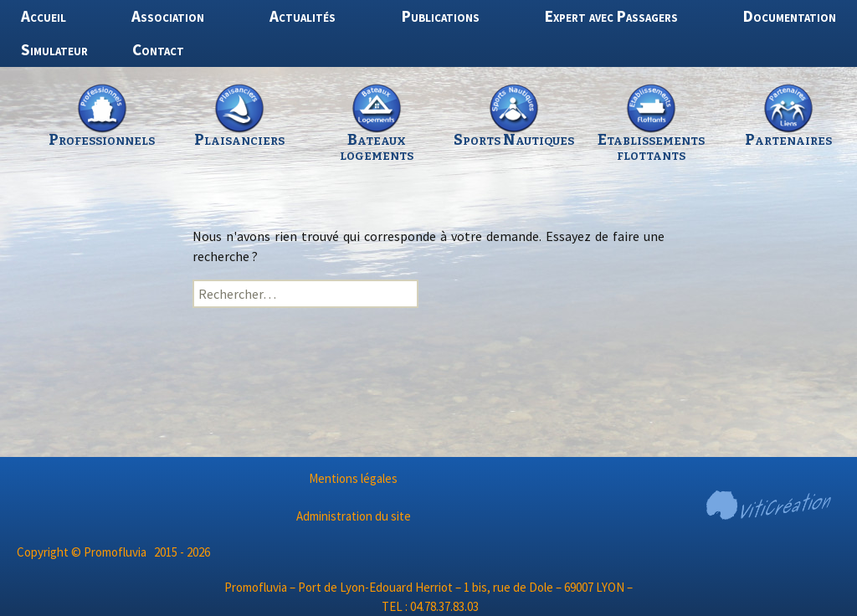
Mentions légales (353, 478)
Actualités (303, 16)
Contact (158, 49)
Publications (441, 16)
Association (168, 16)
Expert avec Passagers (611, 16)
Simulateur (54, 49)
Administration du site (354, 516)
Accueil (44, 16)
